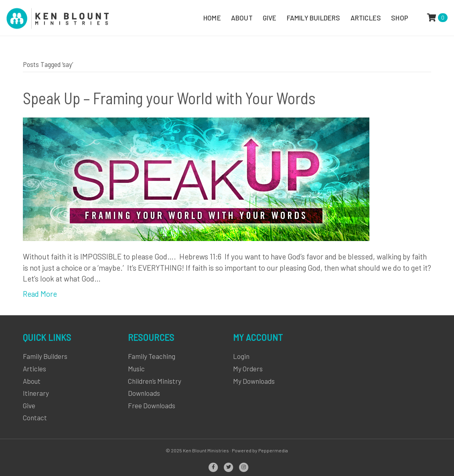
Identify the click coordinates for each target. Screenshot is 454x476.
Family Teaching (152, 356)
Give (29, 405)
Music (136, 369)
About (32, 381)
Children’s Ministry (155, 381)
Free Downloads (152, 405)
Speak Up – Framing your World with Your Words (169, 98)
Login (241, 356)
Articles (34, 369)
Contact (35, 417)
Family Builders (45, 356)
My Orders (248, 369)
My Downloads (254, 381)
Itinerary (36, 393)
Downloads (144, 393)
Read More (40, 294)
